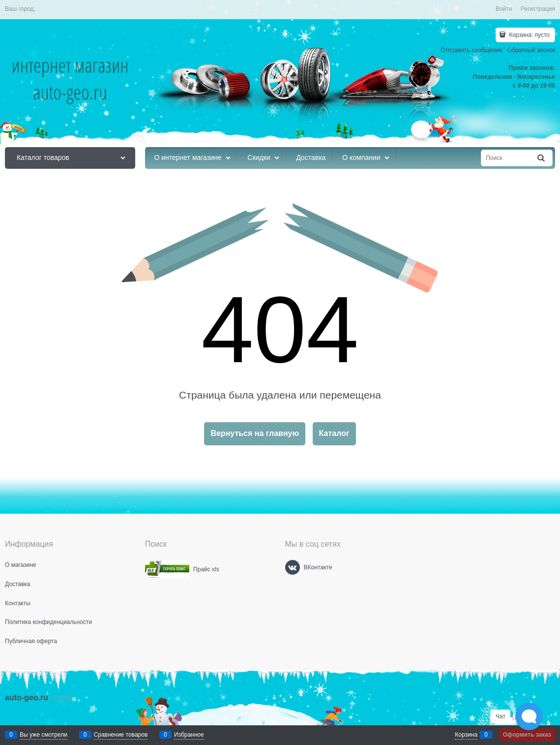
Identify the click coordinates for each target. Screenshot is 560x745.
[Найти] (542, 158)
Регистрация (538, 9)
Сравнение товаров (121, 735)
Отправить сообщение (472, 50)
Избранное (189, 735)
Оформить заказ (527, 735)
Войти (504, 9)
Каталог (334, 433)
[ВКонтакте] (293, 567)
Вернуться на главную (255, 433)
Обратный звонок (531, 50)
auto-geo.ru (27, 698)
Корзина (466, 735)
